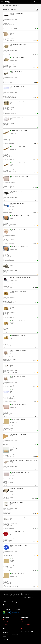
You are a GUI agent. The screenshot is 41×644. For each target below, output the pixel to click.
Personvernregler (25, 629)
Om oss (4, 619)
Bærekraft (5, 624)
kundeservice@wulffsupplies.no (12, 602)
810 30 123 (25, 594)
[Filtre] (37, 9)
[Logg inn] (35, 2)
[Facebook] (4, 605)
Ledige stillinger (6, 622)
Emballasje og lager (7, 6)
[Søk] (28, 2)
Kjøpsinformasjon (25, 624)
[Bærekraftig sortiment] (31, 2)
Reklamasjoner (25, 622)
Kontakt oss (24, 619)
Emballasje (15, 6)
